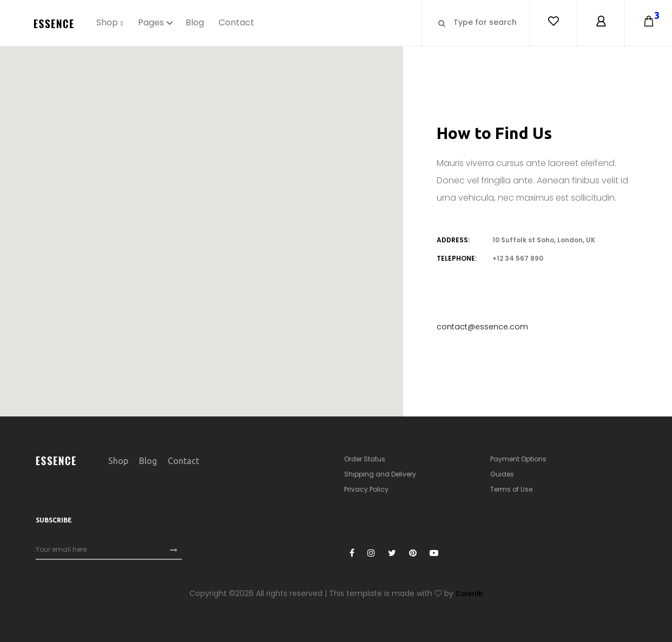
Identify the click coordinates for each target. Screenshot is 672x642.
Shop (107, 22)
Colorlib (469, 594)
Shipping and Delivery (380, 474)
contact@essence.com (482, 327)
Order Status (365, 459)
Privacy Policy (366, 489)
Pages (151, 22)
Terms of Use (511, 489)
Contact (237, 22)
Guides (502, 474)
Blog (195, 22)
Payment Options (518, 459)
